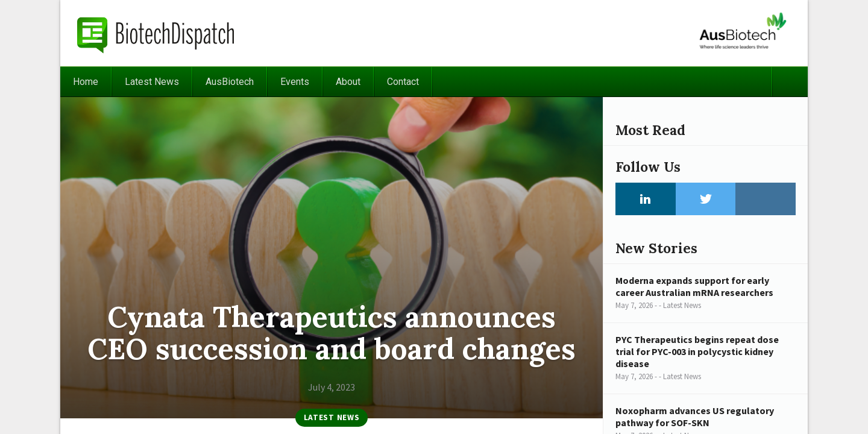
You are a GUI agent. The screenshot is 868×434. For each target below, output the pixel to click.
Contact (403, 82)
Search (790, 82)
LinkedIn (646, 199)
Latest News (152, 82)
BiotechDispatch (156, 33)
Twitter (706, 199)
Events (295, 82)
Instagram (766, 199)
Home (86, 82)
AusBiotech (230, 82)
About (348, 82)
